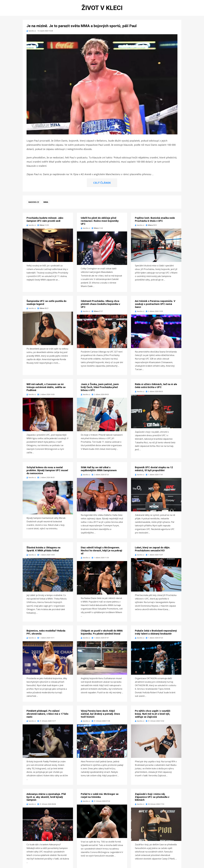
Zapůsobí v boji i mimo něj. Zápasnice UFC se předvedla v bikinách (152, 797)
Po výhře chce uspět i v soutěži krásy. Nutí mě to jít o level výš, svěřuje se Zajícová (153, 714)
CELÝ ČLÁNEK (102, 183)
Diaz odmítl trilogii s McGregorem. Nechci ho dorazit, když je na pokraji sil (101, 550)
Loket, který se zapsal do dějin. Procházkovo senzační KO (153, 549)
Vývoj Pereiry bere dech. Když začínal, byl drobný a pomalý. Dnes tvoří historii (100, 714)
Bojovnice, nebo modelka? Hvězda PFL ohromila (46, 632)
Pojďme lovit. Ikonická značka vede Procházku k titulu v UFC (155, 219)
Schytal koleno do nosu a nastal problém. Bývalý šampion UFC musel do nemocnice (47, 470)
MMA (46, 202)
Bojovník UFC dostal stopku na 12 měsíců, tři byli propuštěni (154, 469)
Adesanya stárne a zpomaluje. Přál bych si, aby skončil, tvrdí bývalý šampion (46, 797)
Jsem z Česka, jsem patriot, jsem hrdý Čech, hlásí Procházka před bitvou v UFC (100, 387)
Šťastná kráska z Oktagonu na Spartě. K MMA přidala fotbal (43, 549)
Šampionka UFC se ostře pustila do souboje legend (46, 303)
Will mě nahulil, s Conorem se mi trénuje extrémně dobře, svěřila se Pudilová (46, 387)
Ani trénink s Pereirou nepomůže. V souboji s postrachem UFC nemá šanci (155, 304)
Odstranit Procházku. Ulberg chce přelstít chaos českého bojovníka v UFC (100, 304)
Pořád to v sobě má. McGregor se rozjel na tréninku (100, 795)
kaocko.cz (34, 202)
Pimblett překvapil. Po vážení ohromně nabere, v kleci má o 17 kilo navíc (47, 714)
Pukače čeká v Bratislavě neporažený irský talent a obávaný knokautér (156, 632)
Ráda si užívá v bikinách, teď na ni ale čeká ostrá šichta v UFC (156, 386)
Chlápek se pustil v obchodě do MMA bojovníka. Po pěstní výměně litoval (102, 632)
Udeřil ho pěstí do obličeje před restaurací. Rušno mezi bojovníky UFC (100, 221)
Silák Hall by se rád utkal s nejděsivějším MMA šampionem (99, 469)
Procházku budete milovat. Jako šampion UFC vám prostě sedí (45, 219)
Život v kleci (102, 8)
